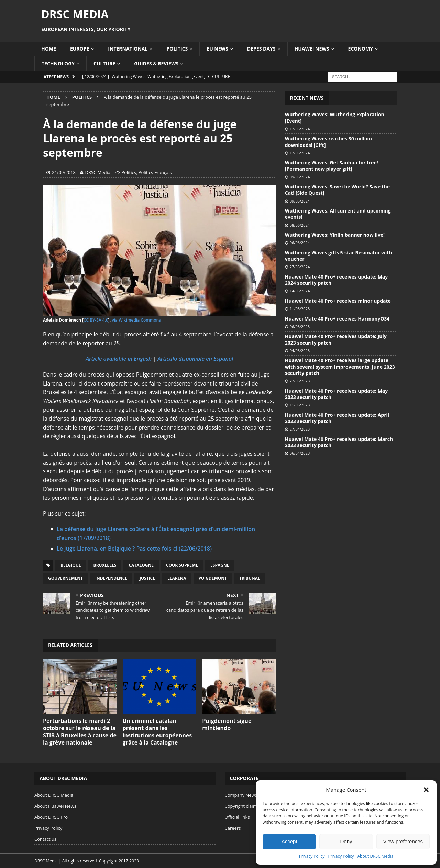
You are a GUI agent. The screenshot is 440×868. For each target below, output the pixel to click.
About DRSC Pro (51, 817)
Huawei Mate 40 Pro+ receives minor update (338, 301)
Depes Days (261, 49)
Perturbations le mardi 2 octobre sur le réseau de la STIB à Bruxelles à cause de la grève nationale (80, 731)
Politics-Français (155, 172)
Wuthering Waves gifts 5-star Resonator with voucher (339, 256)
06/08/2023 (300, 327)
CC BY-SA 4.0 (96, 320)
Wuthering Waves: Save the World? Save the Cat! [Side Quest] (337, 190)
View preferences (403, 841)
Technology (58, 63)
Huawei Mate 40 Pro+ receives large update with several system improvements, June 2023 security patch (340, 366)
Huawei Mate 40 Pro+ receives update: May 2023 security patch (336, 394)
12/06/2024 (300, 129)
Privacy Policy (312, 856)
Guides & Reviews (156, 63)
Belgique (71, 565)
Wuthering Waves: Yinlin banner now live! (335, 235)
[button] (426, 790)
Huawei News (312, 49)
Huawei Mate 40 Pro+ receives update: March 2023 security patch (339, 442)
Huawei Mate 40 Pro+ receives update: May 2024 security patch (336, 280)
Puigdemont (213, 578)
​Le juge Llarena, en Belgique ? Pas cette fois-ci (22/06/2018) (134, 549)
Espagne (220, 565)
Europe (80, 49)
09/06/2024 (300, 177)
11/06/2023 (300, 405)
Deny (346, 841)
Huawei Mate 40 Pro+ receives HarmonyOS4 (337, 319)
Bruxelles (105, 565)
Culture (104, 63)
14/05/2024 (300, 291)
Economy (361, 49)
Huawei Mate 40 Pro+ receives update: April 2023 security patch (337, 418)
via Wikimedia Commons (136, 320)
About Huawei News (55, 806)
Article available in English (119, 359)
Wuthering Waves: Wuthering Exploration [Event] (335, 117)
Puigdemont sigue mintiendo (227, 724)
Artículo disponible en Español (195, 359)
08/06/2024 (300, 225)
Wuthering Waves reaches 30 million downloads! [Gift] (328, 142)
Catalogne (141, 565)
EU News (217, 49)
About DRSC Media (376, 856)
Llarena (177, 578)
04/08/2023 (300, 351)
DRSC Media (98, 172)
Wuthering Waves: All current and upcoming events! (338, 214)
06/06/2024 (300, 243)
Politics (177, 49)
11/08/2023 (300, 309)
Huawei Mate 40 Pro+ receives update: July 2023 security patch (336, 339)
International (128, 49)
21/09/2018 (64, 172)
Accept (289, 841)
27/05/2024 (300, 267)
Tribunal (250, 578)
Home (49, 49)
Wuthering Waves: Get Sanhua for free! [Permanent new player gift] (332, 166)
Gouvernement (65, 578)
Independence (111, 578)
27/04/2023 (300, 429)
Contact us (45, 839)
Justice (147, 578)
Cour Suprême (182, 565)
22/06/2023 (300, 381)
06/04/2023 (300, 453)
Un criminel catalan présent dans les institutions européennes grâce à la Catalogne (157, 731)
